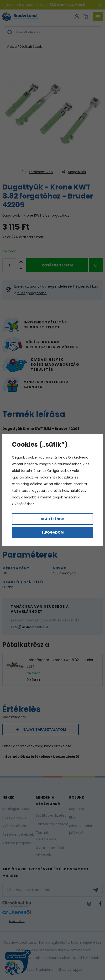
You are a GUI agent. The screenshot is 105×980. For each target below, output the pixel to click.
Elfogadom (53, 532)
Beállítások (52, 519)
